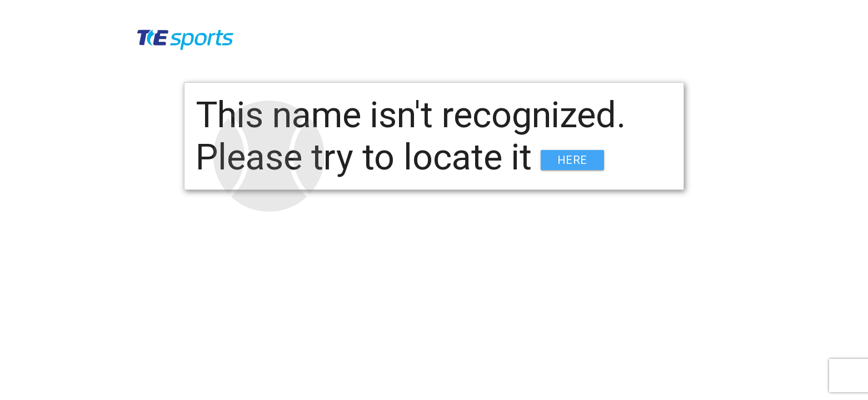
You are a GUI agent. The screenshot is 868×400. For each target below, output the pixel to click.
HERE (572, 160)
